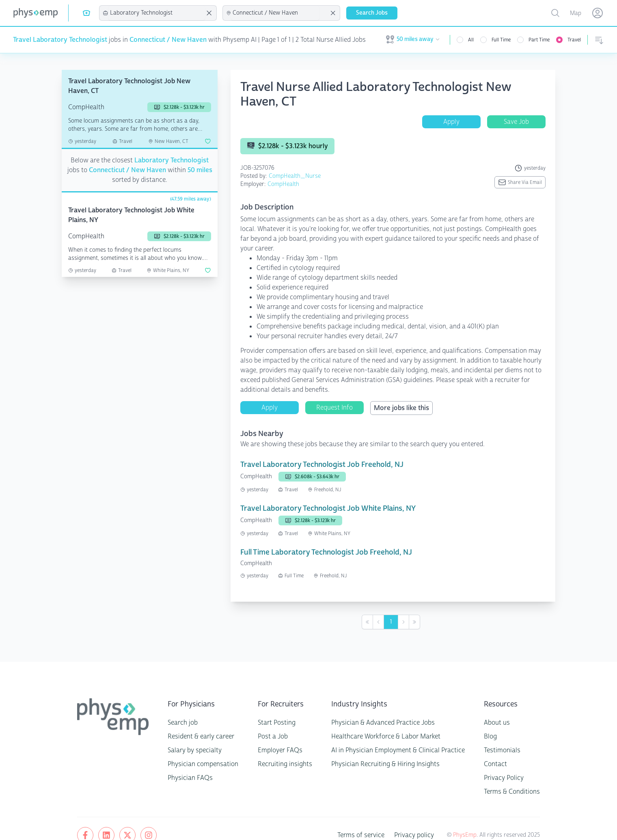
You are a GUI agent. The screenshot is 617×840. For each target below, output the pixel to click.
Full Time (504, 40)
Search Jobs (371, 13)
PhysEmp (472, 815)
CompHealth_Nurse (288, 176)
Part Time (541, 40)
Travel (575, 40)
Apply (451, 122)
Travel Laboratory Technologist (58, 40)
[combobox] (157, 13)
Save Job (516, 122)
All (474, 40)
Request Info (334, 388)
